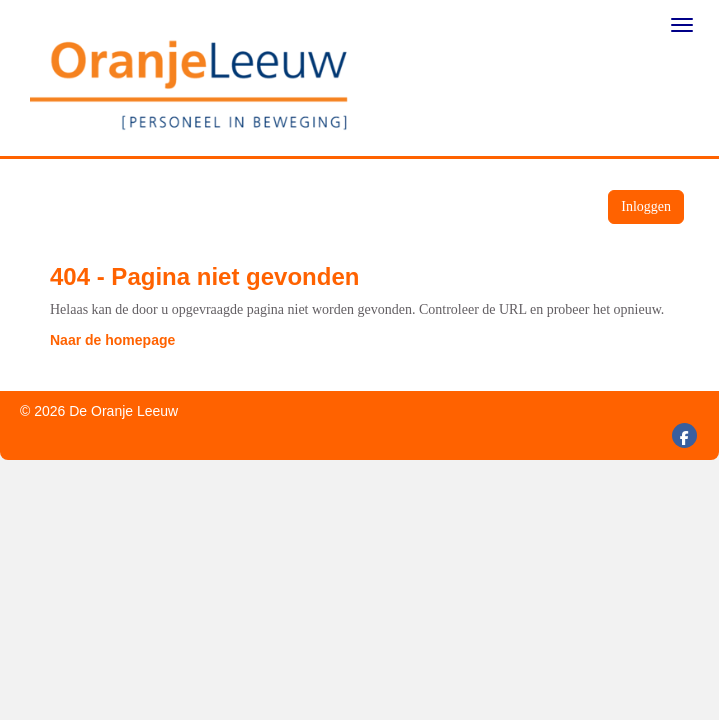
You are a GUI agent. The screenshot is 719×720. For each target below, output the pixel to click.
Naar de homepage (112, 340)
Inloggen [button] (646, 206)
